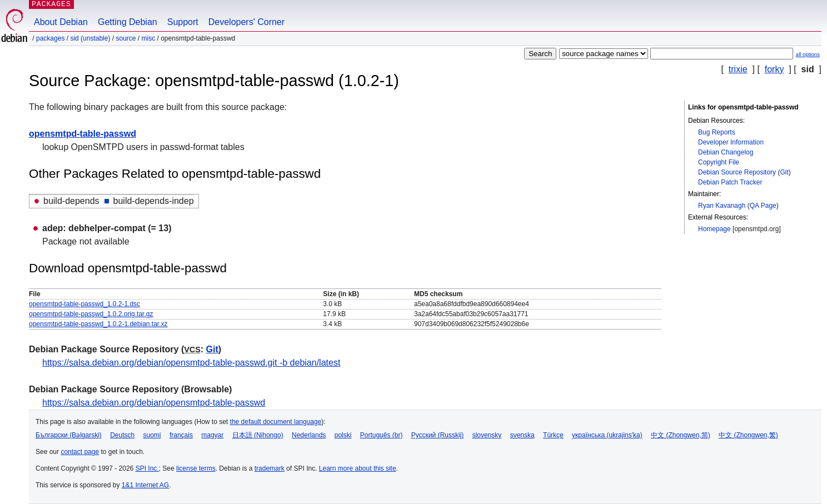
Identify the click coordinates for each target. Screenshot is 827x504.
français (181, 435)
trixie (738, 69)
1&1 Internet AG (145, 485)
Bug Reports (717, 132)
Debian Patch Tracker (730, 182)
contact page (80, 452)
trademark (270, 468)
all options (808, 54)
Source (126, 38)
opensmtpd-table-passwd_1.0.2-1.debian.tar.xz (98, 324)
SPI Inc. (147, 468)
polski (343, 435)
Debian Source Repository (737, 172)
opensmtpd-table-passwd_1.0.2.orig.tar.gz (91, 314)
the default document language (276, 422)
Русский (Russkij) (438, 435)
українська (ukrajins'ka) (607, 435)
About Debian (61, 22)
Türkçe (553, 435)
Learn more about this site (358, 468)
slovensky (487, 435)
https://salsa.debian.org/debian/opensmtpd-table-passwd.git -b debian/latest (191, 363)
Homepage (714, 229)
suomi (152, 435)
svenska (522, 435)
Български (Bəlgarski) (69, 435)
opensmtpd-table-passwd (83, 134)
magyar (212, 435)
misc (149, 38)
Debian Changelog (726, 152)
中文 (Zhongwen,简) (681, 435)
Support (183, 22)
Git (784, 172)
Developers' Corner (246, 22)
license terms (196, 468)
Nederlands (309, 435)
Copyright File (719, 162)
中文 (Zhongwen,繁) (748, 435)
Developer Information (731, 142)
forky (774, 69)
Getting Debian (128, 22)
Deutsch (122, 435)
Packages (50, 38)
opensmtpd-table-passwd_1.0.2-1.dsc (84, 304)
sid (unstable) (90, 38)
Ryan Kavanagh (722, 206)
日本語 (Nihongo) (258, 435)
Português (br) (382, 435)
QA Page (763, 206)
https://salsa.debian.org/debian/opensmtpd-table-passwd (154, 403)
